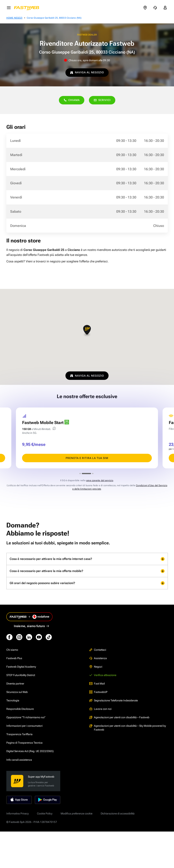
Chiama (72, 100)
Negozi (96, 667)
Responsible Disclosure (20, 709)
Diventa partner (15, 684)
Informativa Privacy (18, 813)
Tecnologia (13, 700)
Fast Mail (97, 684)
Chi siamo (12, 650)
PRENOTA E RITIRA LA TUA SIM (87, 458)
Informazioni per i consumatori (24, 726)
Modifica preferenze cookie (77, 813)
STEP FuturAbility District (21, 675)
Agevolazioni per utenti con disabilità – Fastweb (119, 717)
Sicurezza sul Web (17, 692)
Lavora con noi (100, 709)
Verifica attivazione (103, 675)
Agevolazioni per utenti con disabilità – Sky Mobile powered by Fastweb (128, 728)
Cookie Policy (45, 813)
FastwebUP (98, 692)
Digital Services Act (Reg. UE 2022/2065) (30, 751)
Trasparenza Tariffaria (19, 734)
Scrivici (102, 100)
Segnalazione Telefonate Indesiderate (114, 700)
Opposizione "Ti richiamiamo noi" (26, 717)
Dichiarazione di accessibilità (118, 813)
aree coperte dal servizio (100, 480)
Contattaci (98, 650)
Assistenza (98, 658)
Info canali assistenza (19, 760)
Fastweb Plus (14, 658)
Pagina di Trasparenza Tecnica (24, 743)
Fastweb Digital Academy (21, 667)
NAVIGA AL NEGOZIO (87, 72)
